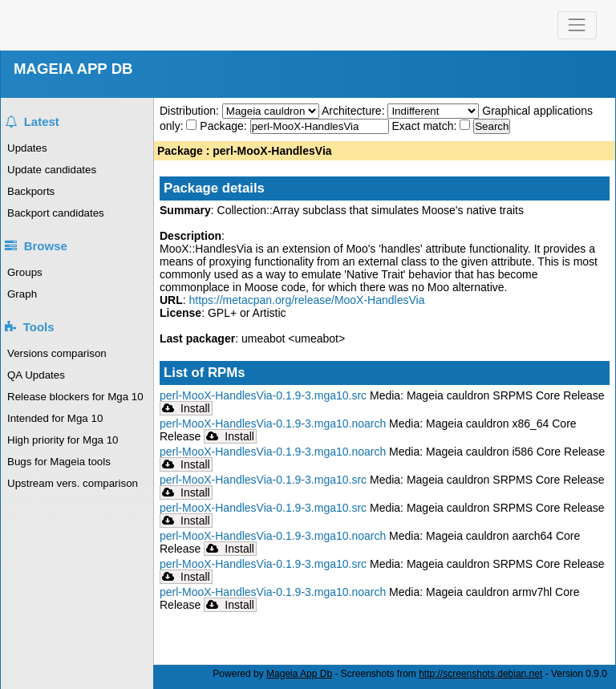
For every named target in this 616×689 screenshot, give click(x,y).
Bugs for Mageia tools (59, 462)
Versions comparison (57, 353)
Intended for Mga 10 (55, 418)
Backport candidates (56, 213)
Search (492, 126)
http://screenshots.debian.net (480, 674)
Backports (31, 191)
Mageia (73, 25)
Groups (25, 272)
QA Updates (36, 375)
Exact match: (426, 126)
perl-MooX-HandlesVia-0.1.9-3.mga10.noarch (273, 424)
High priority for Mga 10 (63, 440)
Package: (225, 126)
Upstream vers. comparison (73, 483)
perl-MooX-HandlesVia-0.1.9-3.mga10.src (263, 395)
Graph (22, 294)
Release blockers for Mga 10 (75, 397)
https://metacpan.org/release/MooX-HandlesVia (307, 300)
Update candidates (52, 170)
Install (186, 408)
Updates (27, 148)
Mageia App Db (299, 674)
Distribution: (191, 111)
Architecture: (355, 111)
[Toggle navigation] (577, 25)
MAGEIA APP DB (73, 69)
